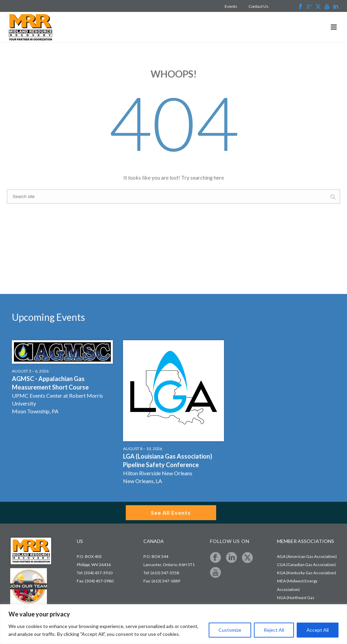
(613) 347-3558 (165, 573)
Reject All (274, 630)
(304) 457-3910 (98, 573)
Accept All (318, 630)
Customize (230, 630)
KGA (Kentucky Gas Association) (307, 573)
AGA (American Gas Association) (307, 556)
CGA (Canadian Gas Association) (306, 565)
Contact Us (258, 6)
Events (231, 6)
